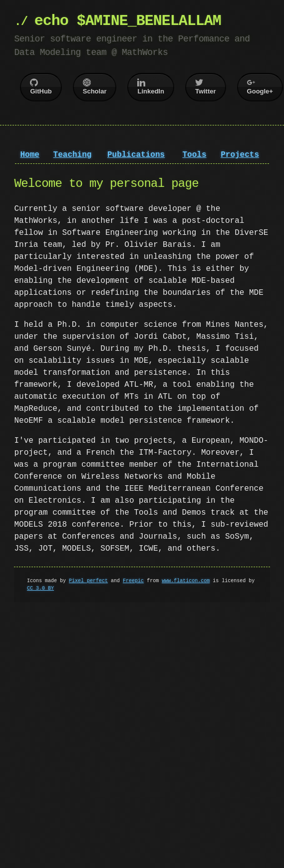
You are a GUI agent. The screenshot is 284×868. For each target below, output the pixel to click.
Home (29, 155)
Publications (136, 155)
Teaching (73, 155)
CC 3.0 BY (40, 588)
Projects (240, 155)
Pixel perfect (88, 581)
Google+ (260, 87)
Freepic (133, 581)
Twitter (206, 87)
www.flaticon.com (186, 581)
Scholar (95, 87)
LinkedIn (150, 87)
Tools (194, 155)
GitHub (41, 87)
